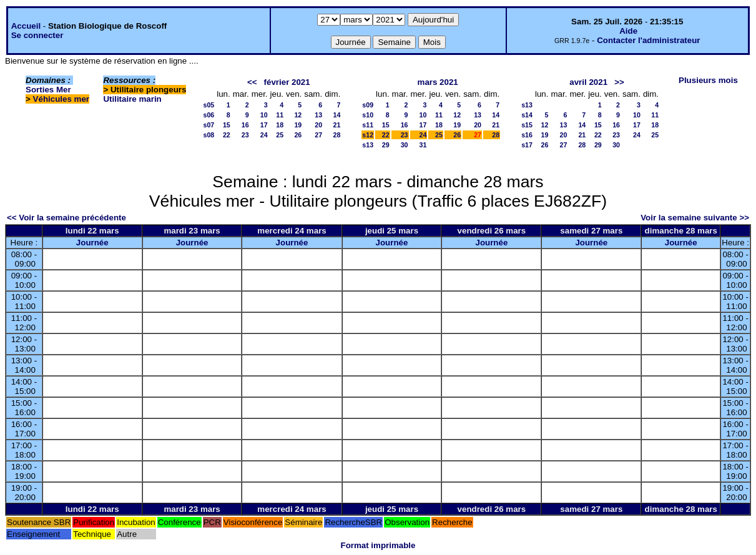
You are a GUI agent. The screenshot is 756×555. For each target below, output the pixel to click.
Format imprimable (378, 545)
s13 (368, 145)
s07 (209, 125)
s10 (368, 115)
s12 (368, 135)
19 (298, 125)
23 (245, 135)
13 (318, 115)
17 (264, 125)
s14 (527, 115)
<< (252, 82)
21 (337, 125)
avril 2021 (588, 82)
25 (280, 135)
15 (227, 125)
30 (405, 145)
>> (619, 82)
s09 (368, 105)
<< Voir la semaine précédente (66, 218)
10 (264, 115)
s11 (368, 125)
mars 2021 (438, 82)
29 (386, 145)
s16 (527, 135)
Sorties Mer (48, 90)
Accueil (26, 26)
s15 (527, 125)
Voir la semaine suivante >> (695, 218)
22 (227, 135)
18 (280, 125)
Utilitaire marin (132, 99)
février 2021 (287, 82)
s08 (209, 135)
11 (280, 115)
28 (337, 135)
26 (298, 135)
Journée (92, 243)
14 (337, 115)
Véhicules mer (61, 99)
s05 (209, 105)
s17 (527, 145)
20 (318, 125)
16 (245, 125)
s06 (209, 115)
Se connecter (37, 35)
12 (298, 115)
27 (318, 135)
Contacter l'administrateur (648, 40)
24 (264, 135)
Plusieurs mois (708, 80)
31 (423, 145)
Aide (628, 31)
